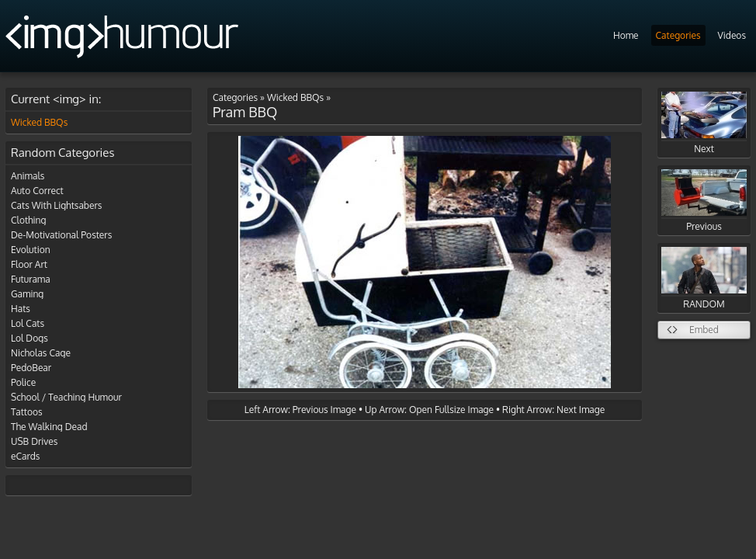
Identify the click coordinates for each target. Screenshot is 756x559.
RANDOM (704, 278)
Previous (704, 201)
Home (626, 35)
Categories (678, 35)
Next (704, 123)
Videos (732, 35)
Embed (704, 330)
